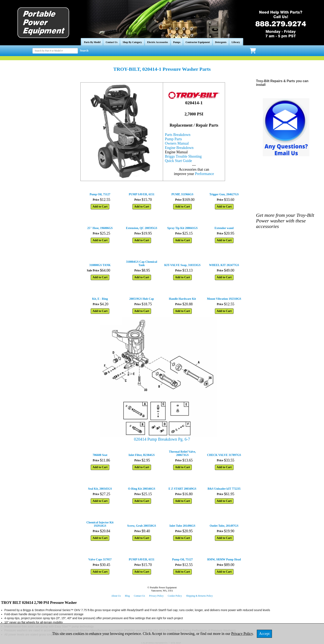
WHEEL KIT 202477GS (224, 265)
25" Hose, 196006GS (100, 228)
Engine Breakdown (179, 148)
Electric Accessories (158, 42)
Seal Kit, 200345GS (100, 489)
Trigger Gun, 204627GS (224, 194)
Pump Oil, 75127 (100, 194)
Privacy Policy (156, 596)
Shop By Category (132, 42)
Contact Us (111, 42)
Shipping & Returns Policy (199, 596)
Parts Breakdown (178, 135)
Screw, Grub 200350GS (142, 526)
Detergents (221, 42)
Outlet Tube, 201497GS (224, 526)
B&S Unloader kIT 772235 (224, 489)
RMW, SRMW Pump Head (224, 559)
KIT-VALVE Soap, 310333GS (182, 265)
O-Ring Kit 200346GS (142, 489)
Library (236, 42)
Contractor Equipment (198, 42)
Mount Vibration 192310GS (224, 299)
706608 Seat (100, 455)
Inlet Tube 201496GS (182, 526)
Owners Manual (177, 143)
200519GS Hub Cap (142, 299)
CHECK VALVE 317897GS (224, 455)
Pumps (177, 42)
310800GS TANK (100, 265)
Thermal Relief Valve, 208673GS (182, 453)
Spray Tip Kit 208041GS (182, 228)
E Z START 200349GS (182, 489)
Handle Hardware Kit (182, 299)
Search (84, 51)
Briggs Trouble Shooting (183, 156)
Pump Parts (173, 139)
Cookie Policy (175, 596)
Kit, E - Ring (100, 299)
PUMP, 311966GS (182, 194)
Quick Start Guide (178, 161)
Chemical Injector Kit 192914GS (100, 524)
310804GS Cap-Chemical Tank (142, 263)
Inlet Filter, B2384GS (142, 455)
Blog (127, 596)
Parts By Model (92, 42)
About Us (116, 596)
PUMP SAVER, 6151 (142, 194)
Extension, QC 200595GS (142, 228)
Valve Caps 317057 (100, 559)
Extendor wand (224, 228)
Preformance (205, 174)
